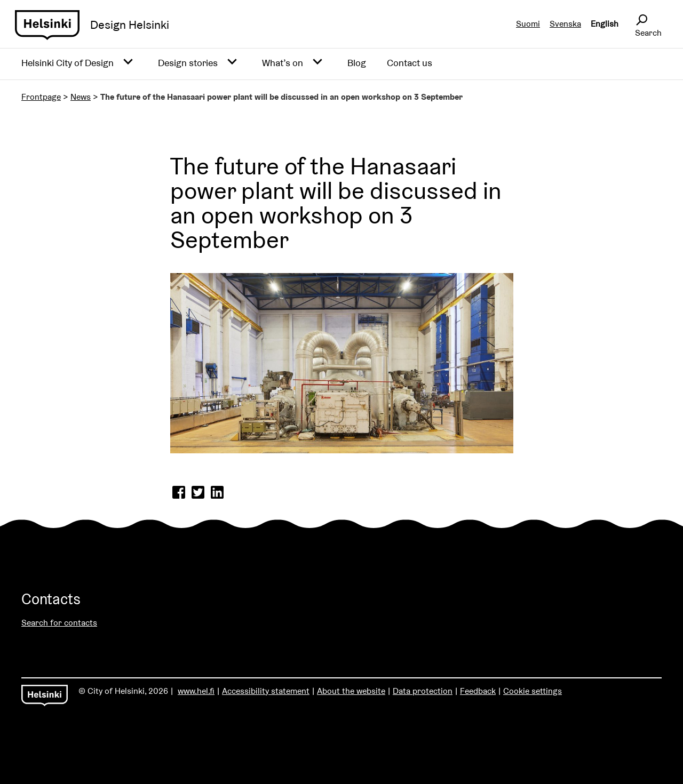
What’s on (283, 63)
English (605, 24)
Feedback (478, 691)
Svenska (565, 24)
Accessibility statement (266, 691)
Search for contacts (59, 623)
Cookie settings (533, 691)
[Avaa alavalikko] (128, 62)
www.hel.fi (196, 691)
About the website (351, 691)
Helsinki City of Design (67, 63)
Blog (357, 63)
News (81, 97)
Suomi (528, 24)
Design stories (188, 63)
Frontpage (41, 97)
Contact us (410, 63)
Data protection (423, 691)
